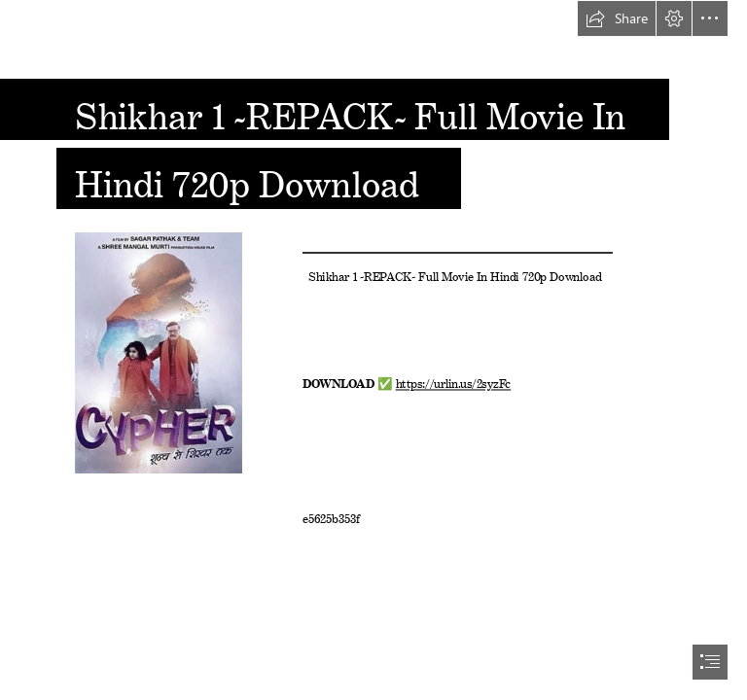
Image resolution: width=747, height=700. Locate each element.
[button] (617, 18)
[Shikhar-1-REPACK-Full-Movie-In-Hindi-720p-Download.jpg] (158, 352)
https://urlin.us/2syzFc (453, 382)
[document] (373, 350)
